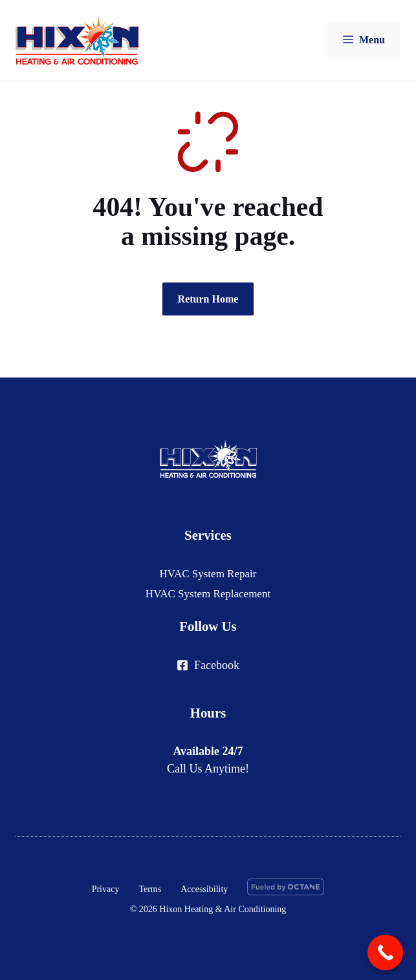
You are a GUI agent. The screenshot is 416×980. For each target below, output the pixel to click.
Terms (150, 889)
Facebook (217, 665)
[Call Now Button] (385, 953)
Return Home (208, 299)
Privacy (106, 889)
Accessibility (204, 889)
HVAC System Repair (208, 574)
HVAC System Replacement (208, 594)
